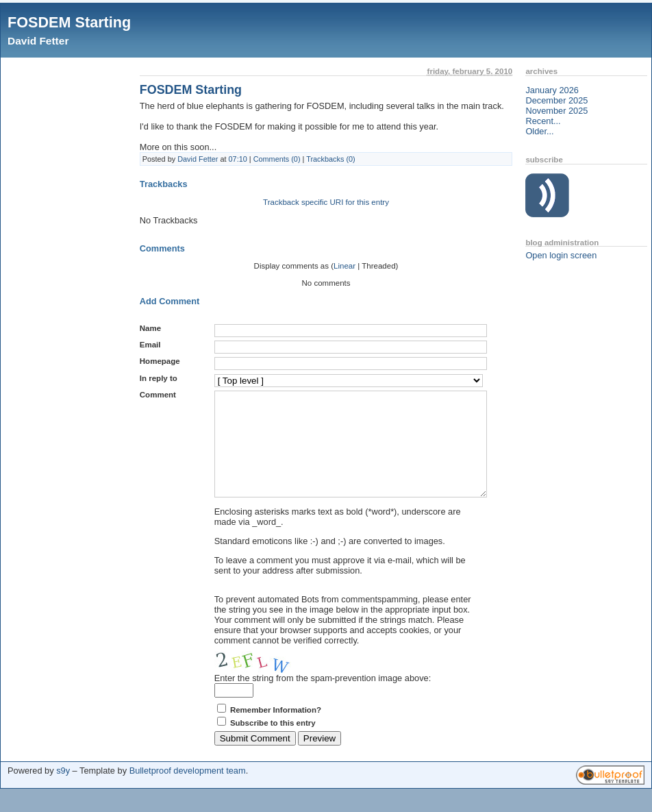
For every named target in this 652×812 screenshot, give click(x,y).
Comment (158, 395)
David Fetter (38, 41)
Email (150, 345)
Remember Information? (276, 730)
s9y (63, 791)
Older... (539, 131)
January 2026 (552, 90)
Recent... (543, 121)
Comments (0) (277, 159)
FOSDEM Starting (69, 22)
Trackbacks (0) (331, 159)
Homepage (160, 361)
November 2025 (556, 111)
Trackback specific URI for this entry (326, 202)
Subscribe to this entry (273, 743)
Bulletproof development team (188, 791)
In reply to (159, 378)
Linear (344, 266)
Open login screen (561, 255)
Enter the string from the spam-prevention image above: (323, 699)
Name (150, 328)
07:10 (238, 159)
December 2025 (556, 100)
